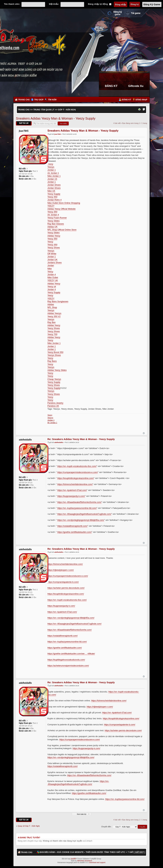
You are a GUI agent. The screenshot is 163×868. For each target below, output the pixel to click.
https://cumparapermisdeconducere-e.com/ (77, 472)
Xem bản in (140, 110)
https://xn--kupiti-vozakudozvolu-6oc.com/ (77, 466)
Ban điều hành (47, 852)
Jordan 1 (52, 170)
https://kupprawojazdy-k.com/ (71, 496)
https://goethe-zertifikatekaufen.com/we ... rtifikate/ (71, 654)
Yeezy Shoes (54, 248)
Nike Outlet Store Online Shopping (64, 203)
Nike (50, 269)
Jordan (51, 265)
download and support (97, 862)
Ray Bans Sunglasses (58, 301)
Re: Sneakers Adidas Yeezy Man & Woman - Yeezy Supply (81, 439)
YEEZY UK (53, 280)
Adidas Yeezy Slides (57, 370)
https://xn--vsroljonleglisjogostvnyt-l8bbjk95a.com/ (81, 520)
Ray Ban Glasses (56, 224)
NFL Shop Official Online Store (62, 230)
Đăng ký (127, 100)
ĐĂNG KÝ (111, 86)
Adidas (51, 304)
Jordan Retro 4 (54, 200)
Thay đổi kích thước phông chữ (144, 110)
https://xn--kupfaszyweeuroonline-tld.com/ (77, 508)
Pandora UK (53, 406)
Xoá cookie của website (70, 852)
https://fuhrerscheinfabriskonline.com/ (75, 484)
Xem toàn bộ (81, 814)
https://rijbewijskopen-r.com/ (61, 570)
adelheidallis (59, 442)
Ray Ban (51, 322)
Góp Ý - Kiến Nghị (67, 110)
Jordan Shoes (54, 185)
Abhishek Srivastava (85, 861)
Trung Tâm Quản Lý (44, 110)
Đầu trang (144, 433)
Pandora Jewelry (55, 403)
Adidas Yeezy (54, 236)
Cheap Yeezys (54, 379)
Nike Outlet (53, 277)
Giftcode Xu (136, 86)
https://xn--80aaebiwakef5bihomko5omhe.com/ (79, 502)
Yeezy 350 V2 (54, 316)
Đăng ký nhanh (111, 13)
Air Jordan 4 (53, 215)
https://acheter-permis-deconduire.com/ (66, 588)
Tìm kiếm (52, 100)
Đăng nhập (141, 100)
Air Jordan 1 (53, 173)
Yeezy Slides (53, 221)
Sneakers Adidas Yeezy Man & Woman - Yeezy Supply (56, 118)
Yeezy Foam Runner (57, 218)
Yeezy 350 (52, 212)
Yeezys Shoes (54, 355)
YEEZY (51, 206)
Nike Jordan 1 (54, 176)
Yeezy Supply (54, 194)
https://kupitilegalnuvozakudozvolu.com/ (66, 660)
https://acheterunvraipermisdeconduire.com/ (68, 666)
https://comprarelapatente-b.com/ (63, 582)
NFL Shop (52, 307)
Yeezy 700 (52, 334)
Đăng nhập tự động (100, 4)
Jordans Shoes (55, 263)
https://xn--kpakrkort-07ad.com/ (72, 490)
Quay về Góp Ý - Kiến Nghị (29, 826)
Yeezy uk (52, 287)
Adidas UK (52, 227)
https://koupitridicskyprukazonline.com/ (76, 478)
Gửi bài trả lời (24, 123)
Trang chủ (24, 100)
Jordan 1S (52, 179)
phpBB (73, 859)
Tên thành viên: (12, 4)
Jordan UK (52, 260)
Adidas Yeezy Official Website (61, 209)
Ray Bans (52, 361)
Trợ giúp (39, 100)
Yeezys (51, 167)
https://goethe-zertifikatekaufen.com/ (74, 532)
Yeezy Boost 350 (55, 352)
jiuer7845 (57, 134)
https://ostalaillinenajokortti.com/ (72, 526)
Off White (52, 254)
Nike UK (51, 191)
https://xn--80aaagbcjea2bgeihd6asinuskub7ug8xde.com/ (84, 514)
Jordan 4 (52, 275)
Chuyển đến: (106, 827)
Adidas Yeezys (54, 313)
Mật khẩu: (54, 4)
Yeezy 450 (52, 197)
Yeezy (50, 164)
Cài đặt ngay (137, 13)
